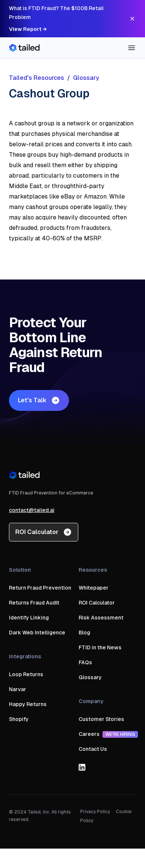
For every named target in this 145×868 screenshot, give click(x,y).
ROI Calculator (44, 532)
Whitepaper (94, 588)
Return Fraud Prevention (40, 588)
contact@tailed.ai (32, 510)
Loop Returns (26, 674)
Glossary (90, 677)
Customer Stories (101, 719)
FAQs (85, 662)
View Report (28, 29)
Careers (108, 734)
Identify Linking (29, 618)
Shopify (19, 719)
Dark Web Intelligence (37, 633)
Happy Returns (28, 704)
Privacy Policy (95, 812)
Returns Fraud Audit (34, 603)
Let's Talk (39, 400)
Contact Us (93, 749)
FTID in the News (100, 647)
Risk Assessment (101, 618)
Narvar (18, 689)
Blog (84, 633)
